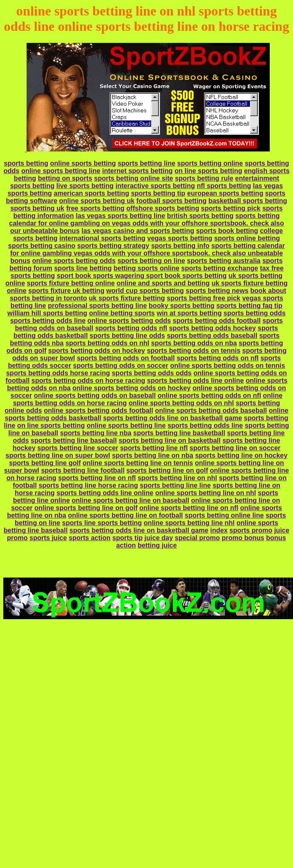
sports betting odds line (48, 321)
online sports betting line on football (126, 515)
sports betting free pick (203, 298)
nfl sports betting (224, 186)
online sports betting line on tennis (138, 463)
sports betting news (217, 291)
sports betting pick (231, 208)
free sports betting (95, 208)
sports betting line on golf (167, 470)
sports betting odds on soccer (121, 366)
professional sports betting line (97, 306)
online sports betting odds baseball (211, 410)
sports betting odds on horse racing (89, 381)
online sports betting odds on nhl (181, 403)
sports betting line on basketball (169, 440)
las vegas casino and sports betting (138, 231)
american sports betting (91, 193)
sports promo (251, 530)
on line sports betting (208, 171)
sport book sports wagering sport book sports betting (142, 276)
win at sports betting (189, 313)
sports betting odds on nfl (218, 358)
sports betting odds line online (196, 381)
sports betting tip (158, 193)
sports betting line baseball (74, 440)
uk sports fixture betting (127, 298)
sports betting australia (224, 261)
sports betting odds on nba (194, 343)
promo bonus (243, 538)
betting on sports (65, 178)
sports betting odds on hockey (97, 351)
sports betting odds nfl (131, 328)
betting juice (157, 545)
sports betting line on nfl (97, 478)
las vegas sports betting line (120, 216)
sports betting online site (133, 178)
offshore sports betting (163, 208)
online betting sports (122, 313)
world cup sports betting (145, 291)
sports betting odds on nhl (107, 343)
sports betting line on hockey (241, 455)
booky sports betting (182, 306)
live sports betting (85, 186)
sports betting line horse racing (88, 485)
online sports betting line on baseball (130, 500)
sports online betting (247, 238)
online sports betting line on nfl (189, 508)
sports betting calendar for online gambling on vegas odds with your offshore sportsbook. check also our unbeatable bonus (146, 223)
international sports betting (102, 238)
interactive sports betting (155, 186)
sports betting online (210, 163)
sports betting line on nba (153, 455)
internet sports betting (138, 171)
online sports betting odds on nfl (209, 396)
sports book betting (227, 231)
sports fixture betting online (71, 283)
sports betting (26, 163)
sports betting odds (255, 313)
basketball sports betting (247, 201)
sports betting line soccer (78, 448)
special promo (197, 538)
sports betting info (180, 246)
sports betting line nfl (154, 448)
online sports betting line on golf (86, 508)
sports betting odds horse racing (58, 373)
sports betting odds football (217, 321)
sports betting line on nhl (177, 478)
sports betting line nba (96, 433)
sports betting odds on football (126, 358)
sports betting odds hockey (213, 328)
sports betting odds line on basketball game (172, 418)
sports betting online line (224, 515)
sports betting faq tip (250, 306)
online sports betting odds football (98, 410)
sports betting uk (37, 208)
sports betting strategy (113, 246)
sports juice (48, 538)
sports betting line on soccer (235, 448)
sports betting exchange (220, 268)
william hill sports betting (47, 313)
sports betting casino (42, 246)
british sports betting (200, 216)
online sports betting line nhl (189, 523)
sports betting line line (176, 485)
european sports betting (225, 193)
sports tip (127, 538)
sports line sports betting (102, 523)
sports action (89, 538)
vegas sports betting (180, 238)
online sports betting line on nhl (206, 493)
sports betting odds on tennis (193, 351)
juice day (159, 538)
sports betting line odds (127, 336)
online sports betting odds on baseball (95, 396)
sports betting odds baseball (212, 336)
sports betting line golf (45, 463)
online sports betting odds (74, 261)
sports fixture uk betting (66, 291)
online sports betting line (61, 171)
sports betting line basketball (179, 433)
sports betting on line (151, 261)
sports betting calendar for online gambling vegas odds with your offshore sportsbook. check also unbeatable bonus (147, 253)
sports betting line (146, 163)
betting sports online (146, 268)
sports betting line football (83, 470)
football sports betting (171, 201)
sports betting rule (204, 178)
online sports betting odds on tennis (227, 366)
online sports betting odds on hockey (131, 388)
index (219, 530)
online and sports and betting (163, 283)
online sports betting (83, 163)
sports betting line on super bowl (58, 455)
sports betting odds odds (152, 373)
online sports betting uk (97, 201)
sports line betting (83, 268)
